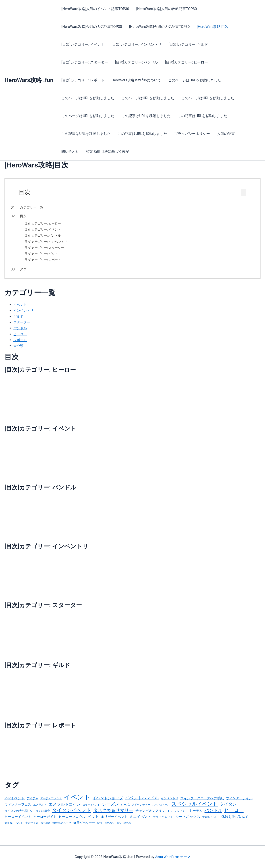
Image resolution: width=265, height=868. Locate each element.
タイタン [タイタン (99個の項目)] (228, 808)
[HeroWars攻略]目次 (213, 27)
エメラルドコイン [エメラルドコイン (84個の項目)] (65, 808)
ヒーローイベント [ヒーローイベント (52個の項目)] (18, 822)
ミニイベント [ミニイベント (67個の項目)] (140, 822)
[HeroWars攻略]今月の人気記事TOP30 (92, 27)
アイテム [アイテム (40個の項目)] (33, 802)
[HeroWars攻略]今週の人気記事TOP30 (159, 27)
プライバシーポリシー (192, 134)
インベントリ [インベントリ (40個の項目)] (170, 802)
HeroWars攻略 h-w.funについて (136, 80)
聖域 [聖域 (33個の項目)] (100, 828)
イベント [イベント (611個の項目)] (77, 801)
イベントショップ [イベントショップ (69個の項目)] (108, 802)
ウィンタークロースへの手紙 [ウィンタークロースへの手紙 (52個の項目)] (202, 802)
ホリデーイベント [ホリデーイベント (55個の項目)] (114, 822)
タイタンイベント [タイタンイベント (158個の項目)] (72, 815)
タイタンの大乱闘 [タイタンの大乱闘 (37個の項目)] (16, 815)
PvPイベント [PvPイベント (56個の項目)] (15, 802)
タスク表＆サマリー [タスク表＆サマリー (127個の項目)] (113, 815)
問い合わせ (70, 152)
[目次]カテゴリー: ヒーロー (186, 62)
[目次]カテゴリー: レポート (83, 80)
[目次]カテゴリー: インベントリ (137, 44)
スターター (22, 326)
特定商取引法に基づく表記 (108, 152)
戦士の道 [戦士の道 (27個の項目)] (46, 829)
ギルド (19, 320)
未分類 (19, 349)
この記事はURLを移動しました (146, 116)
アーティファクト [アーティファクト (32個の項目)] (51, 802)
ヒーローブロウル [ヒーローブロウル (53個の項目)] (72, 822)
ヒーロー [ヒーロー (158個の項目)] (234, 815)
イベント (21, 308)
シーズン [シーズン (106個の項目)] (110, 808)
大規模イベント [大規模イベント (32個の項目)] (14, 829)
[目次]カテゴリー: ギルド (188, 44)
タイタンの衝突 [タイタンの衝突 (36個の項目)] (40, 815)
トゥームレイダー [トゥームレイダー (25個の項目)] (177, 816)
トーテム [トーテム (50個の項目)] (196, 815)
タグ (32, 271)
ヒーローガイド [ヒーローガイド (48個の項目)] (45, 822)
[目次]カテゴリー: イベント (83, 44)
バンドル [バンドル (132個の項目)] (213, 815)
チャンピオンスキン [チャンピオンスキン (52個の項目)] (150, 815)
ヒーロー (21, 337)
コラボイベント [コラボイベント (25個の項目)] (91, 809)
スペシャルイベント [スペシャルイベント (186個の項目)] (195, 808)
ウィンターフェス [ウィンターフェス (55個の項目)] (18, 808)
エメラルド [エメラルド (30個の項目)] (40, 809)
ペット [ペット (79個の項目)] (93, 822)
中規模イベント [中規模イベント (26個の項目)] (211, 822)
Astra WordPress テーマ (173, 857)
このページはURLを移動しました (195, 80)
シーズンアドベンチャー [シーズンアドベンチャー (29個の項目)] (136, 809)
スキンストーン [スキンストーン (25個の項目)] (161, 809)
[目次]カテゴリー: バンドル (137, 62)
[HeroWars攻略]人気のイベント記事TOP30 (95, 9)
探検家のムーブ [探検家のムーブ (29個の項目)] (62, 829)
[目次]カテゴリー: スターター (85, 62)
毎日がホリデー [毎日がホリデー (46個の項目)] (84, 828)
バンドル (21, 332)
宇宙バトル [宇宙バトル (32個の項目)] (32, 829)
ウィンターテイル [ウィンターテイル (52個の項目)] (239, 802)
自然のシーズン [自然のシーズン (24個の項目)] (113, 829)
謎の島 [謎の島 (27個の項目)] (127, 829)
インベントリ (24, 314)
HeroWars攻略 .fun (29, 80)
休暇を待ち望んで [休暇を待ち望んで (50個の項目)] (235, 822)
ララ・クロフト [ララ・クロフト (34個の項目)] (163, 822)
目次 (32, 216)
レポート (21, 343)
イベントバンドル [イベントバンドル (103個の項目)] (142, 801)
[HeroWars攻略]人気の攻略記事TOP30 (167, 9)
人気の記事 (226, 134)
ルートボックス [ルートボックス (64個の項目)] (188, 822)
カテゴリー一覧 (41, 207)
